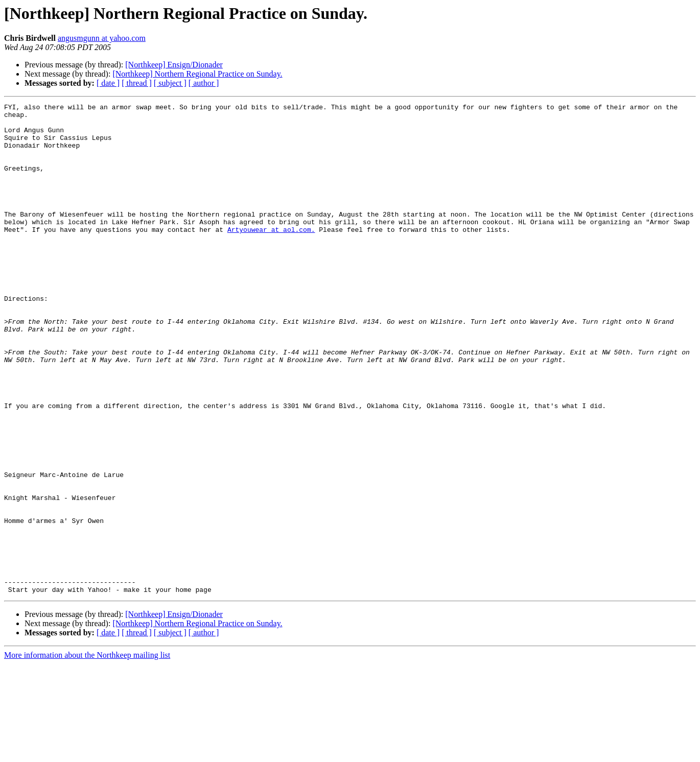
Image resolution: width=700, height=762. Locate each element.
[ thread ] (137, 83)
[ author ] (204, 83)
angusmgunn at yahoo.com (102, 38)
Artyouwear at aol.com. (271, 255)
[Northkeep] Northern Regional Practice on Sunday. (197, 74)
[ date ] (108, 83)
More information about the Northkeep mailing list (87, 753)
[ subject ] (170, 83)
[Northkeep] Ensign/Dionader (174, 65)
